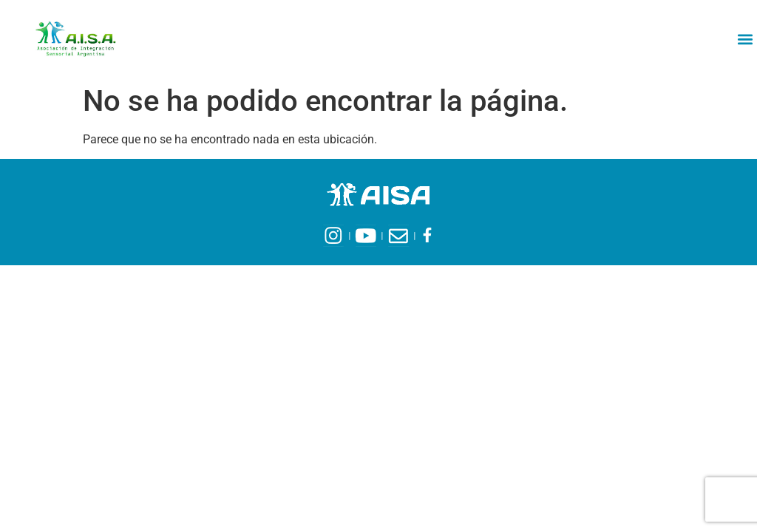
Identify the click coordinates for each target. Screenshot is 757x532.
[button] (745, 39)
